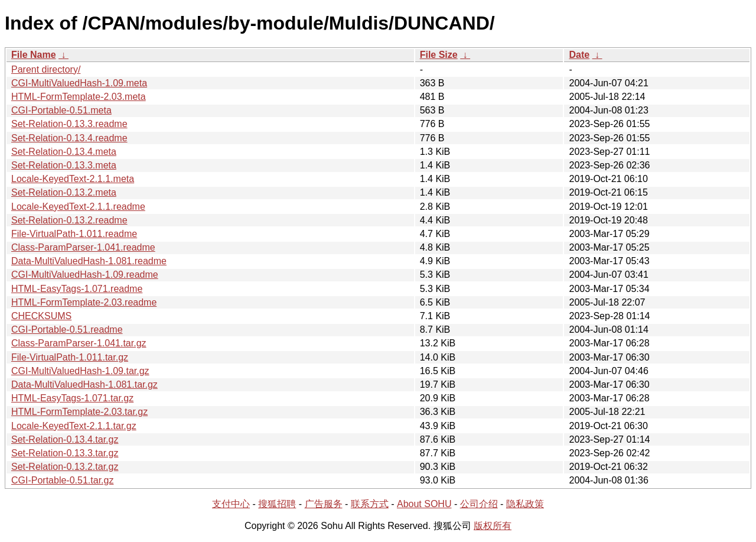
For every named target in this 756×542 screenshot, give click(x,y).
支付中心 (231, 504)
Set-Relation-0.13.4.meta (64, 152)
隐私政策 (525, 504)
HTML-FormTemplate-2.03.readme (84, 302)
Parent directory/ (46, 69)
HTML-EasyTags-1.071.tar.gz (72, 398)
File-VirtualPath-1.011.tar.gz (70, 357)
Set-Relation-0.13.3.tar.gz (65, 453)
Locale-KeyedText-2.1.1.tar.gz (74, 426)
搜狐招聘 (277, 504)
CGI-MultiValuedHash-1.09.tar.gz (80, 371)
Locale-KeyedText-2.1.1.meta (73, 179)
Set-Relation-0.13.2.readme (69, 220)
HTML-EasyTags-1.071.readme (77, 289)
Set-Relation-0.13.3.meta (64, 165)
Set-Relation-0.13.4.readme (69, 138)
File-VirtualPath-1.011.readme (74, 234)
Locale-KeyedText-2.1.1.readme (78, 207)
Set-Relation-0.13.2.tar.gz (65, 467)
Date (579, 55)
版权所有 (493, 526)
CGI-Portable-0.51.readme (67, 330)
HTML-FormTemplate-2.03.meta (79, 97)
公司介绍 (479, 504)
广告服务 (324, 504)
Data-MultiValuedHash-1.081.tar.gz (84, 384)
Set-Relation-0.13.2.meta (64, 192)
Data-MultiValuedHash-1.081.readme (89, 261)
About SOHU (424, 504)
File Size (439, 55)
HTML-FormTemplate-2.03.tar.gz (79, 412)
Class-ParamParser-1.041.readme (83, 247)
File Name (34, 55)
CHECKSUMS (41, 316)
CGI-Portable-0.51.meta (61, 110)
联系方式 (370, 504)
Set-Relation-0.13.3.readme (69, 124)
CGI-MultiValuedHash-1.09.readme (85, 275)
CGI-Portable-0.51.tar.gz (62, 480)
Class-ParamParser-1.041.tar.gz (79, 343)
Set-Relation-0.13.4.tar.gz (65, 439)
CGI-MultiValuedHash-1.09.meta (79, 83)
